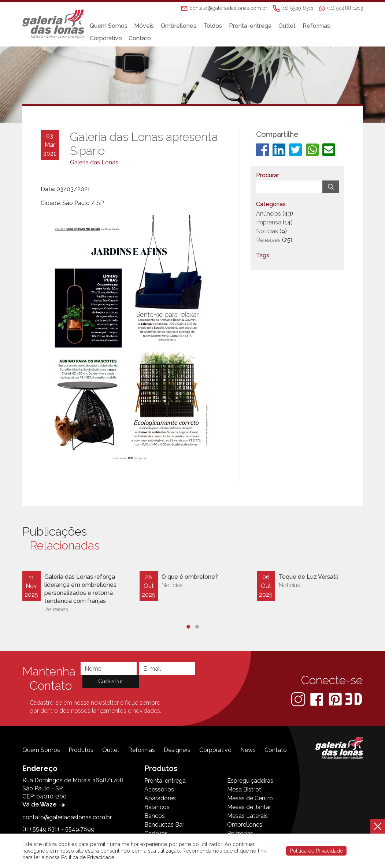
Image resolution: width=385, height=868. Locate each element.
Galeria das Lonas (94, 162)
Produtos (81, 750)
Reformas (316, 26)
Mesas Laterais (247, 816)
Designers (177, 750)
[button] (188, 627)
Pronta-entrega (250, 26)
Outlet (287, 26)
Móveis (144, 26)
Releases (268, 240)
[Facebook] (317, 699)
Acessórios (159, 789)
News (248, 750)
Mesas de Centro (250, 798)
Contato (140, 38)
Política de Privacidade (316, 851)
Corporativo (106, 38)
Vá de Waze (45, 804)
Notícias (267, 231)
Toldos (213, 26)
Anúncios (269, 214)
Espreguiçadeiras (250, 781)
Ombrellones (179, 26)
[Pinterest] (336, 699)
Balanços (157, 807)
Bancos (155, 816)
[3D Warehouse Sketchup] (354, 699)
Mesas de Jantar (249, 807)
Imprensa (269, 222)
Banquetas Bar (164, 825)
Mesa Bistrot (244, 789)
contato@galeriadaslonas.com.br (67, 817)
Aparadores (160, 798)
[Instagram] (299, 699)
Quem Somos (109, 26)
